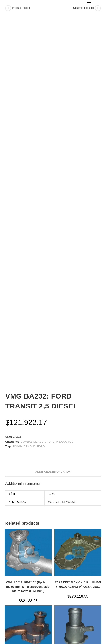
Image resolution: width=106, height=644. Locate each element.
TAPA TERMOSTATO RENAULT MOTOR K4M (78, 592)
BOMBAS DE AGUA (33, 373)
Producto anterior (22, 8)
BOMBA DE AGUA (24, 377)
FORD (51, 373)
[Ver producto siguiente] (98, 8)
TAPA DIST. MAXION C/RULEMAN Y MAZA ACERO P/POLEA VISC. (78, 516)
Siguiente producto (83, 8)
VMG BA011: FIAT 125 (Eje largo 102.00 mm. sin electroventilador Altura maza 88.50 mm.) (28, 518)
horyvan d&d (75, 640)
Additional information (53, 403)
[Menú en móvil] (89, 3)
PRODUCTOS (65, 373)
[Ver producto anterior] (8, 8)
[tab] (53, 403)
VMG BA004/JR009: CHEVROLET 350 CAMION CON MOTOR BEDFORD (28, 594)
